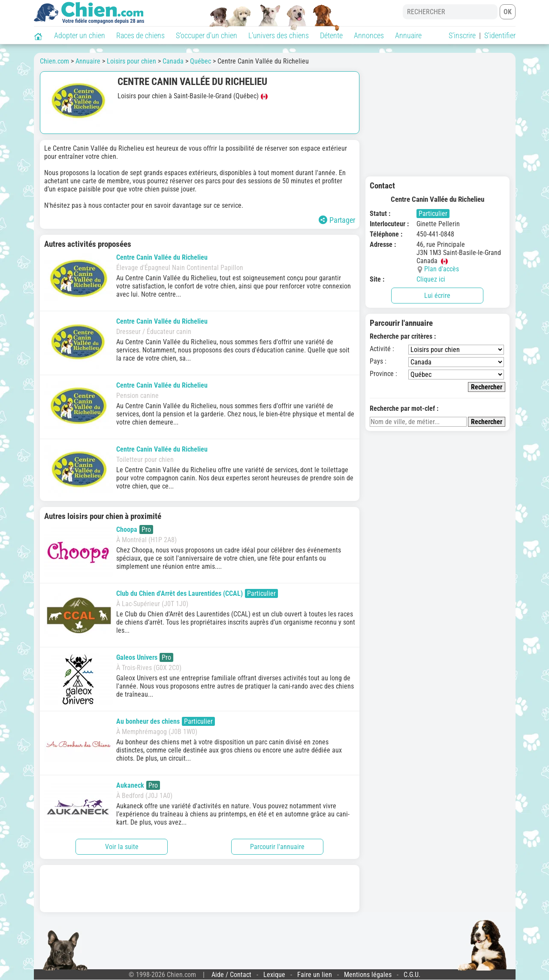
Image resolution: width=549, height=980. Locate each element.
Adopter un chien (80, 35)
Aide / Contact (231, 975)
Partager (337, 220)
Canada (173, 61)
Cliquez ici (431, 279)
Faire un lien (315, 975)
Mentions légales (368, 975)
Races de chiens (140, 35)
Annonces (369, 35)
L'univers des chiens (279, 35)
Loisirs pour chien (131, 61)
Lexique (274, 975)
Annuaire (408, 35)
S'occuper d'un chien (207, 35)
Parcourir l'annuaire (277, 847)
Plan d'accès (442, 269)
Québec (201, 61)
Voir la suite (122, 847)
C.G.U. (412, 975)
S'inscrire (462, 35)
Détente (331, 35)
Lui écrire (437, 296)
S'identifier (500, 35)
